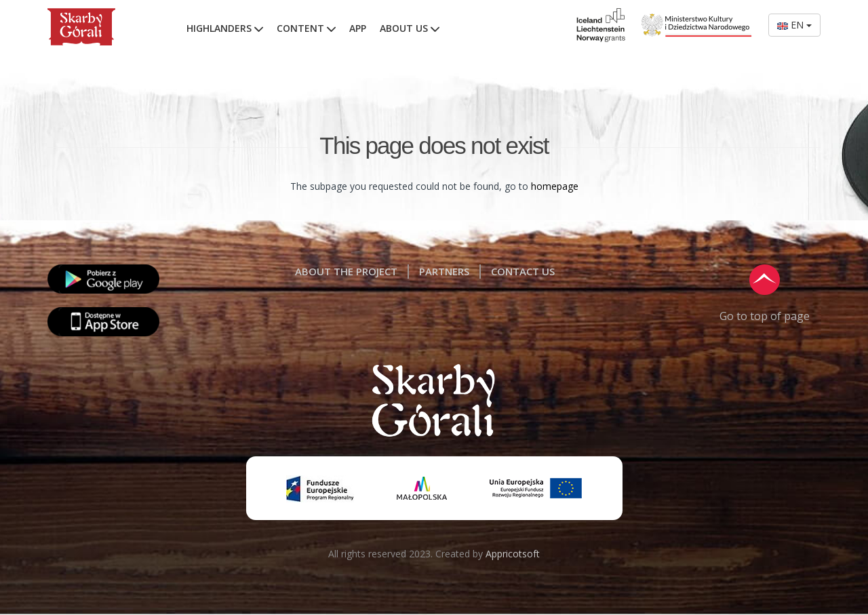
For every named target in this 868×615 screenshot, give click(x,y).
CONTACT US (523, 271)
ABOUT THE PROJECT (346, 271)
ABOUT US (410, 28)
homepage (555, 186)
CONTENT (306, 28)
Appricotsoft (513, 554)
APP (358, 28)
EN (794, 25)
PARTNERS (444, 271)
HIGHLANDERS (225, 28)
